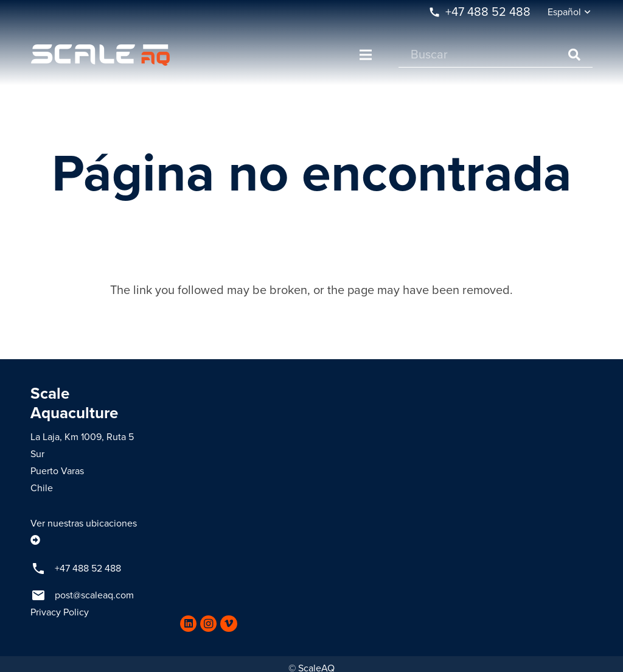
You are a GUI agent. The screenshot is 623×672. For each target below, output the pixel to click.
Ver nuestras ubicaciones (84, 523)
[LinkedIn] (188, 624)
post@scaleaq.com (94, 595)
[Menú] (366, 55)
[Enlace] (100, 55)
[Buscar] (496, 55)
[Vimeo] (228, 624)
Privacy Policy (60, 612)
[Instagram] (208, 624)
